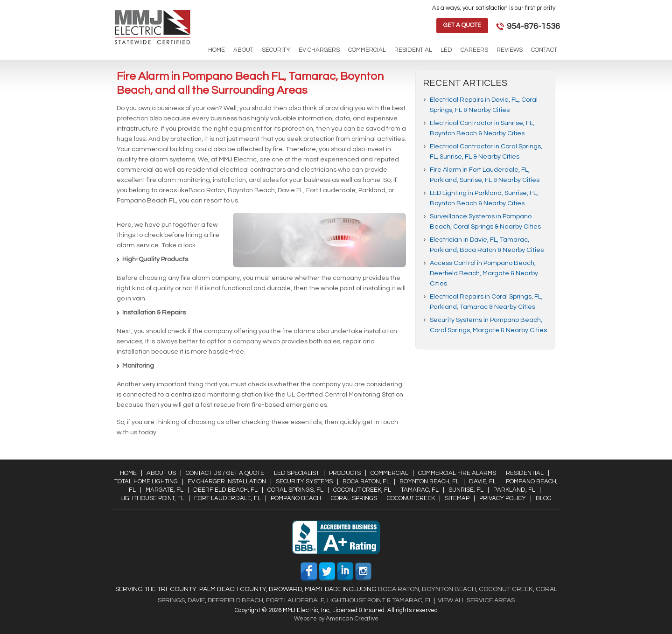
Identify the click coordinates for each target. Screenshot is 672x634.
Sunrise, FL (466, 490)
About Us (161, 473)
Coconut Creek (411, 498)
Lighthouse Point (356, 600)
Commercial (389, 473)
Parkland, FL (514, 490)
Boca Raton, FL (366, 481)
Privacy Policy (503, 498)
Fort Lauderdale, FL (227, 498)
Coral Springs (354, 498)
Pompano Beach (296, 498)
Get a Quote (462, 25)
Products (345, 473)
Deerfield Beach (235, 600)
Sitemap (457, 498)
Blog (544, 498)
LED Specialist (297, 473)
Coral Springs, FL (295, 490)
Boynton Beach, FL (429, 481)
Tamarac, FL (420, 490)
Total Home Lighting (146, 481)
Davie (196, 600)
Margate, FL (164, 490)
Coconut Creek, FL (362, 490)
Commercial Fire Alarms (457, 473)
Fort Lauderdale (295, 600)
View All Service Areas (476, 600)
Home (128, 473)
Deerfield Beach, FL (225, 490)
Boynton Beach (449, 589)
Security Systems (304, 481)
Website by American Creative (336, 619)
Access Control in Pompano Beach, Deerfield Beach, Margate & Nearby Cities (484, 273)
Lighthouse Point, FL (152, 498)
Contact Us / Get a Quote (225, 473)
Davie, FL (483, 481)
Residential (525, 473)
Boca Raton (399, 589)
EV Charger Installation (227, 481)
